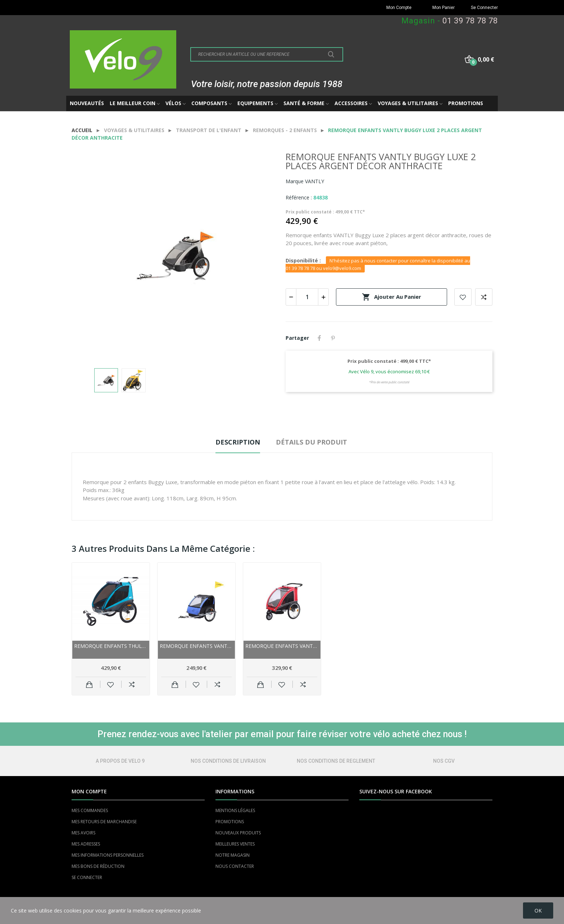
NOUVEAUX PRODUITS (238, 833)
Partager (319, 338)
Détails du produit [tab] (311, 442)
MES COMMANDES (90, 810)
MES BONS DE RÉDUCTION (98, 866)
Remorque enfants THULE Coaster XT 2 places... (111, 646)
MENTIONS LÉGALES (235, 810)
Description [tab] (238, 442)
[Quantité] (307, 297)
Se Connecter (484, 8)
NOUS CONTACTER (235, 866)
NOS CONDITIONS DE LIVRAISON (228, 761)
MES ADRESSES (86, 844)
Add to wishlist (463, 297)
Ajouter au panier (392, 297)
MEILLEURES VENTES (235, 844)
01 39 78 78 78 (470, 21)
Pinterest (333, 338)
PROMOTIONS (230, 822)
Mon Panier (444, 8)
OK (538, 911)
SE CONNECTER (87, 877)
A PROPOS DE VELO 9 (120, 761)
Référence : (299, 197)
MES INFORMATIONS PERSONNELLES (108, 855)
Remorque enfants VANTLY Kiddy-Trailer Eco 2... (196, 646)
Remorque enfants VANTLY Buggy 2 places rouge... (282, 646)
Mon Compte (399, 8)
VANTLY (315, 181)
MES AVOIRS (83, 833)
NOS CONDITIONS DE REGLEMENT (336, 761)
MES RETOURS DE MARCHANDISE (104, 822)
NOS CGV (444, 761)
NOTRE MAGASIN (233, 855)
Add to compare (484, 297)
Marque (295, 181)
